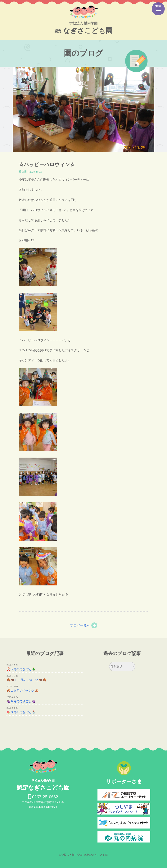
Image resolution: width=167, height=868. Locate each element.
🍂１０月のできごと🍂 (23, 691)
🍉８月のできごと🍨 (21, 712)
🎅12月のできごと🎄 (21, 669)
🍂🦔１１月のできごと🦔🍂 (26, 680)
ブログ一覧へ (80, 626)
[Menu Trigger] (158, 9)
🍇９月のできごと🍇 (21, 701)
